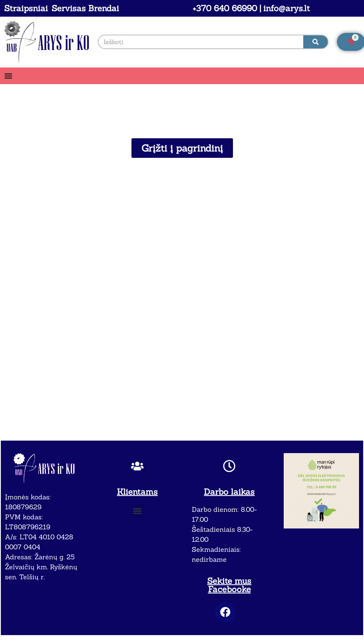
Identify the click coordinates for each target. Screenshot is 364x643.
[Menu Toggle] (8, 76)
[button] (137, 511)
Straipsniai (26, 8)
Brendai (104, 8)
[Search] (316, 42)
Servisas (69, 8)
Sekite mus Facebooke (229, 585)
